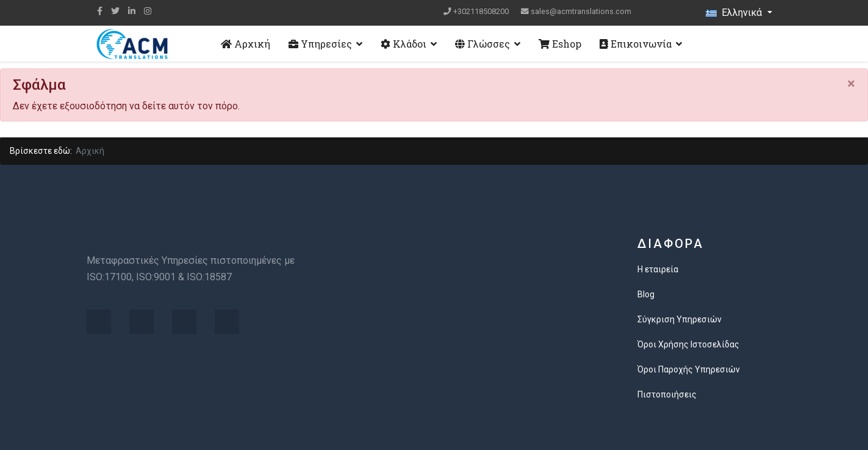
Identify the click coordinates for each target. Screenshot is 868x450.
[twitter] (115, 11)
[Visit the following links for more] (99, 322)
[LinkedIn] (132, 11)
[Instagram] (148, 11)
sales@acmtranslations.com (581, 11)
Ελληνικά (735, 13)
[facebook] (100, 11)
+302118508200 (481, 11)
